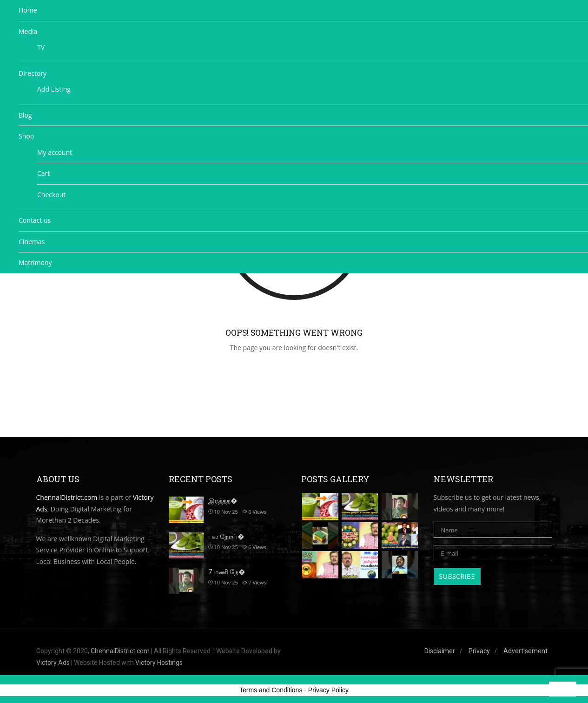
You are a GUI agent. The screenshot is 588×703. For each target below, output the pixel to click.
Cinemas (32, 242)
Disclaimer (440, 651)
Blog (25, 115)
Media (28, 31)
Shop (26, 136)
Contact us (35, 220)
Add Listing (54, 89)
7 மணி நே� (227, 572)
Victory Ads (53, 663)
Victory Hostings (159, 663)
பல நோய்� (226, 537)
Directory (33, 73)
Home (28, 10)
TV (41, 47)
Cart (43, 173)
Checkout (51, 195)
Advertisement (525, 651)
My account (55, 152)
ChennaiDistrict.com (120, 651)
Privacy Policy (328, 690)
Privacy (479, 651)
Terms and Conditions (271, 690)
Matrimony (35, 262)
